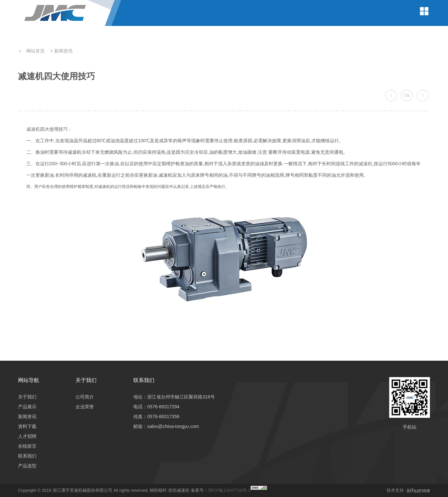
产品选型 (27, 466)
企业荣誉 (85, 407)
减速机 (33, 129)
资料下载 (27, 426)
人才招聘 (27, 436)
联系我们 (27, 456)
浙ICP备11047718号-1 (229, 490)
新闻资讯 (63, 51)
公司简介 (85, 397)
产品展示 (27, 407)
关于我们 (27, 397)
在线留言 (27, 446)
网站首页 (35, 51)
